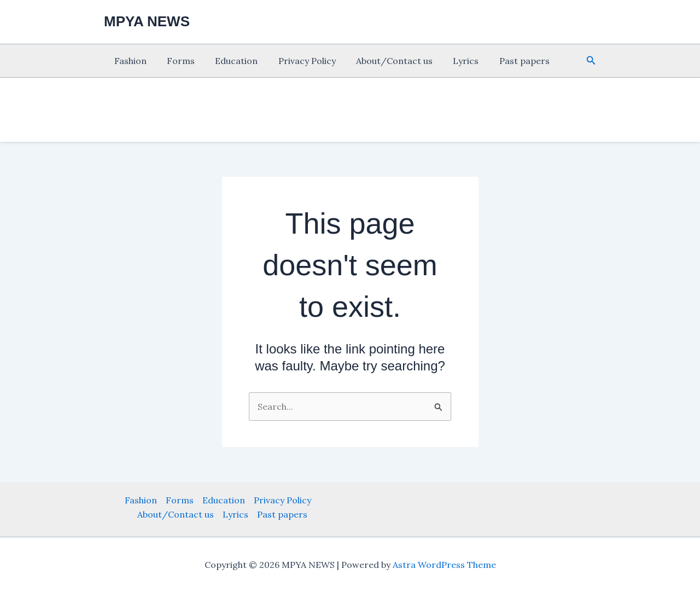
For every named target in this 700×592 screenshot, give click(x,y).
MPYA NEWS (147, 21)
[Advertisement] (49, 230)
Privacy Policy (297, 61)
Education (229, 61)
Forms (176, 61)
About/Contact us (381, 61)
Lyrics (450, 61)
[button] (591, 61)
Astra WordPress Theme (444, 565)
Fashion (129, 61)
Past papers (505, 61)
